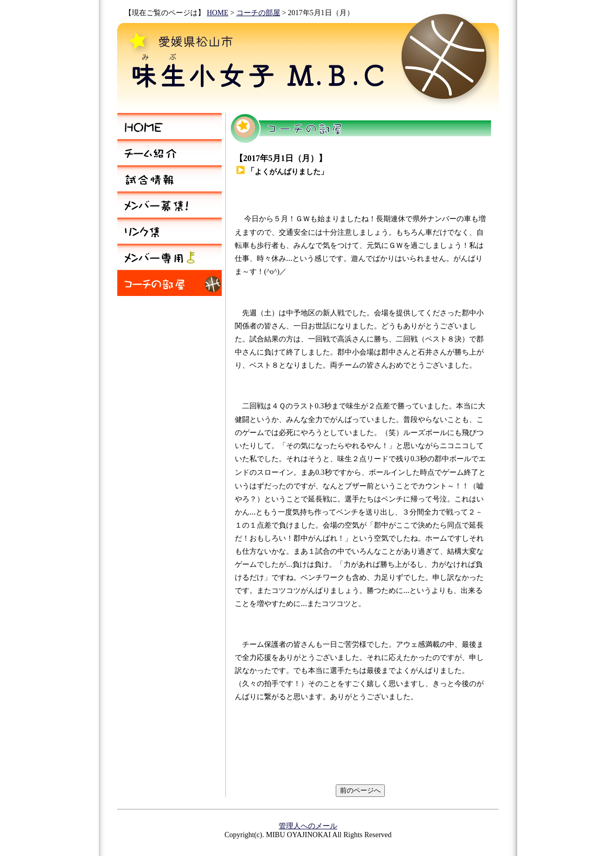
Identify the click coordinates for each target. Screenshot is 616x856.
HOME (218, 13)
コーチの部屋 (258, 13)
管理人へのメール (308, 826)
